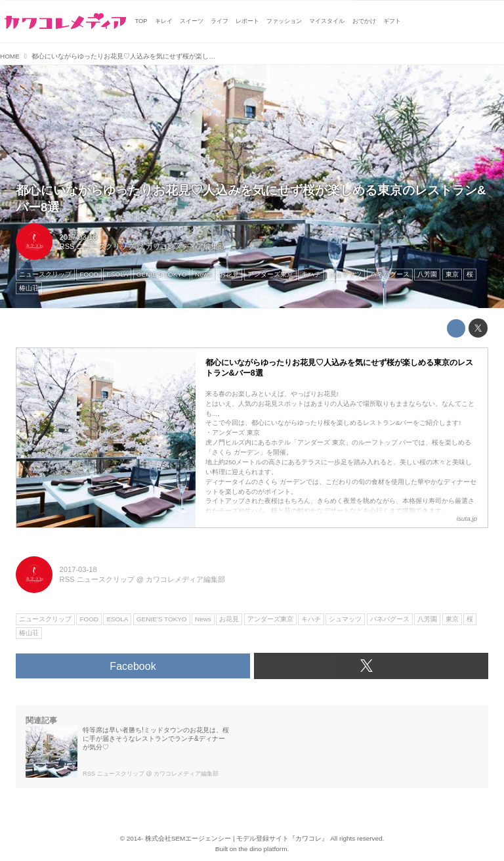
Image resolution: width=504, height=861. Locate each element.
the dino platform (263, 849)
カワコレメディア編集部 (185, 246)
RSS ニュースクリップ (97, 246)
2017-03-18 (78, 237)
